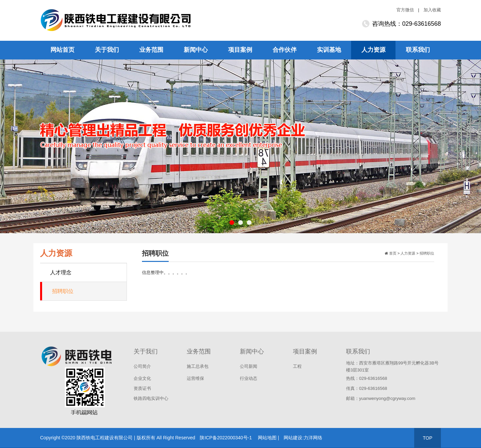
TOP (428, 438)
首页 (392, 253)
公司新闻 (249, 366)
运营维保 (195, 378)
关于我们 (107, 50)
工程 (297, 366)
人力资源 (373, 50)
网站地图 (267, 438)
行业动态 (249, 378)
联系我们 (418, 50)
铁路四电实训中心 (151, 398)
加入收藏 (432, 10)
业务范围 (151, 50)
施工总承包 (198, 366)
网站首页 (62, 50)
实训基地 (329, 50)
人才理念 (61, 272)
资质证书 (142, 388)
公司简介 (142, 366)
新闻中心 (196, 50)
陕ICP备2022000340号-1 (226, 438)
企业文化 (142, 378)
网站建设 (293, 438)
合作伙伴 (285, 50)
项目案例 (240, 50)
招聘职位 (63, 291)
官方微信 (405, 10)
